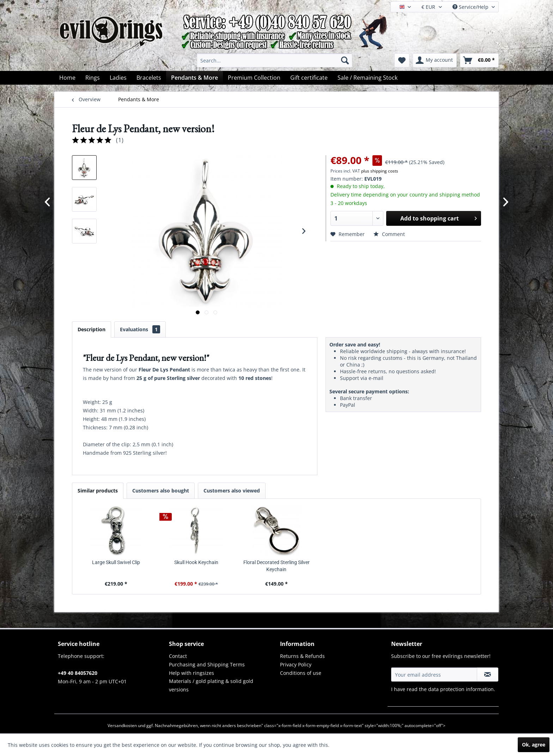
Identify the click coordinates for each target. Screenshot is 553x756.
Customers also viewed (232, 491)
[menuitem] (275, 60)
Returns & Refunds (302, 656)
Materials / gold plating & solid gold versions (211, 685)
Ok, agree (534, 745)
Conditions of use (301, 673)
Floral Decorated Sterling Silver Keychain (276, 566)
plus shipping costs (380, 171)
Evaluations (140, 329)
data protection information (461, 689)
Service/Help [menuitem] (471, 7)
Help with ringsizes (192, 673)
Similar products (98, 491)
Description (92, 329)
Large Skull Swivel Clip (116, 562)
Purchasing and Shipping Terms (207, 664)
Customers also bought (161, 491)
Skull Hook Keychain (196, 562)
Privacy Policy (296, 664)
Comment (389, 234)
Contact (178, 656)
